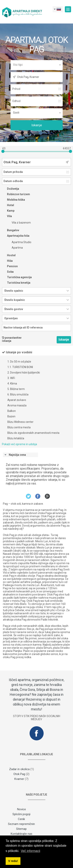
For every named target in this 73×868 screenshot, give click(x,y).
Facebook (38, 496)
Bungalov (11, 230)
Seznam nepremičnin (21, 824)
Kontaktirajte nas (22, 834)
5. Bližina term (16, 389)
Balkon (12, 411)
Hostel (9, 255)
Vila (7, 216)
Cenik (21, 819)
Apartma (15, 248)
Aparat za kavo (17, 400)
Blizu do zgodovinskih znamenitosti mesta (33, 433)
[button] (37, 65)
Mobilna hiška (13, 200)
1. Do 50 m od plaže (19, 362)
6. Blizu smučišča (18, 394)
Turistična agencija (17, 277)
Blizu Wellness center (20, 422)
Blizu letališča (16, 438)
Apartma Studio (19, 242)
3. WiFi (11, 378)
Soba (8, 272)
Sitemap (21, 829)
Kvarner (19, 779)
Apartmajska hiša (16, 236)
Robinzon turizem (16, 194)
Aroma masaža (17, 405)
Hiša (7, 261)
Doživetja (11, 189)
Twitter (28, 496)
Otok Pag (19, 774)
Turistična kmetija (16, 283)
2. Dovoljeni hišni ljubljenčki (24, 373)
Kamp (8, 211)
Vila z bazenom (19, 223)
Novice (22, 809)
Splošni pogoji (21, 814)
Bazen (11, 416)
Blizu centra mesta (19, 427)
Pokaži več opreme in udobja (19, 444)
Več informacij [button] (31, 851)
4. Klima (12, 383)
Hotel (8, 205)
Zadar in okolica (19, 769)
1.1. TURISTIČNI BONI (20, 367)
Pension (10, 266)
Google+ (47, 496)
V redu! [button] (13, 861)
